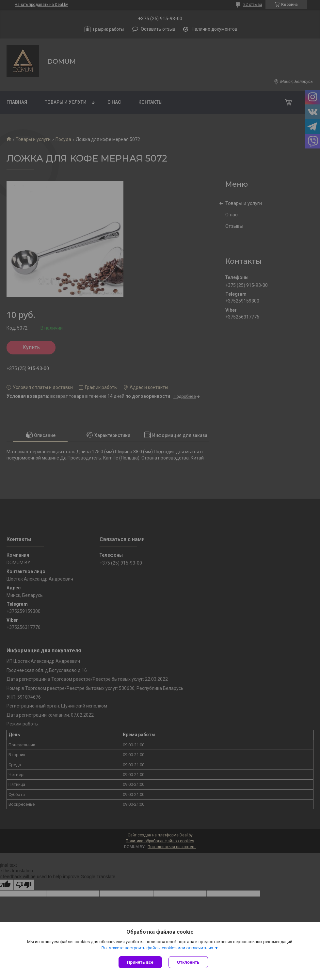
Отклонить (188, 962)
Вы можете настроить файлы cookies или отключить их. (158, 948)
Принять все (140, 962)
